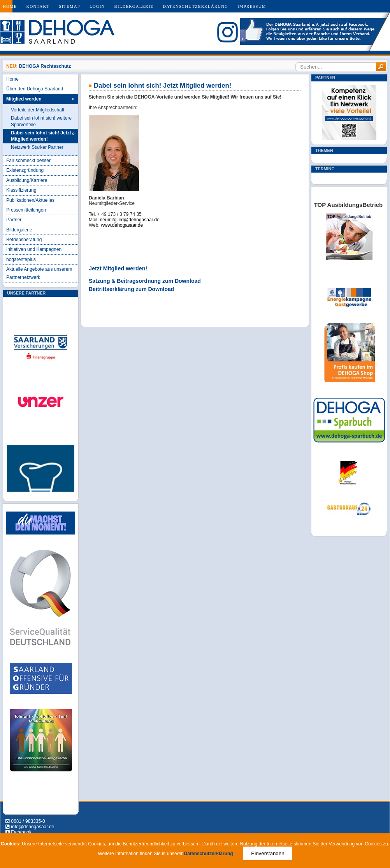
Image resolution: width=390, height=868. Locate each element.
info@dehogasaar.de (32, 827)
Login (97, 6)
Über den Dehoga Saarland (35, 89)
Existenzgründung (25, 170)
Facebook (21, 832)
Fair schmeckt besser (28, 161)
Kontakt (38, 6)
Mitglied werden (24, 99)
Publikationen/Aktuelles (30, 200)
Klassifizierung (21, 190)
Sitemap (69, 6)
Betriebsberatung (24, 240)
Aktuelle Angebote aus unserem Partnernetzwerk (39, 273)
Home (10, 6)
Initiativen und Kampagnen (34, 249)
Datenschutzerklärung (195, 6)
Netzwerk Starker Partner (37, 147)
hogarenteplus (21, 259)
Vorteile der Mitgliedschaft (38, 110)
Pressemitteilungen (26, 210)
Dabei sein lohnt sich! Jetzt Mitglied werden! (41, 136)
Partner (14, 220)
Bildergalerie (134, 6)
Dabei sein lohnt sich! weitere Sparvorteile (41, 121)
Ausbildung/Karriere (27, 180)
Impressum (252, 6)
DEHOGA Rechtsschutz (45, 66)
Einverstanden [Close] (268, 853)
